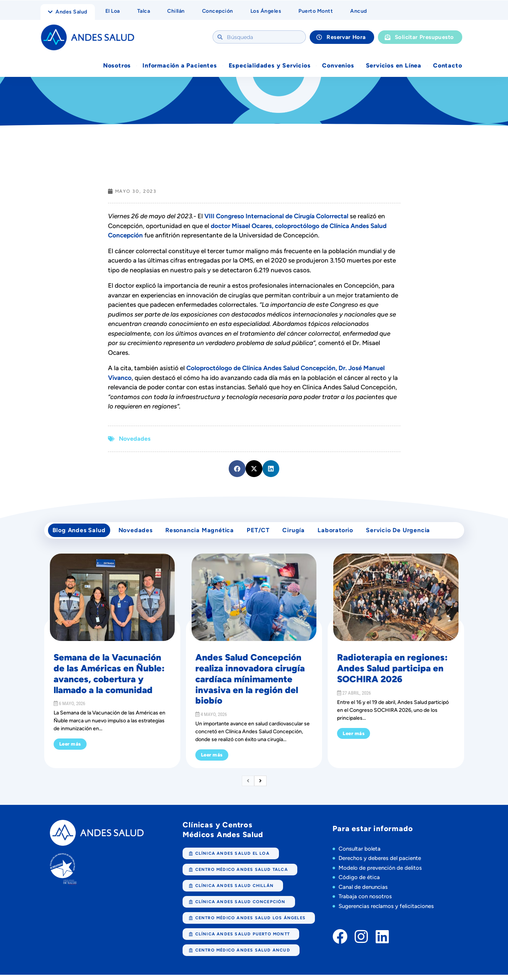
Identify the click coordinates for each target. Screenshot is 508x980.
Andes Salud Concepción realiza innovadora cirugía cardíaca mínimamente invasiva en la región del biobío (250, 684)
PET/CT (266, 533)
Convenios (338, 66)
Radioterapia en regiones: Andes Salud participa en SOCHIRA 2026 (392, 673)
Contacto (447, 66)
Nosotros (117, 66)
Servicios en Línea (394, 66)
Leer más (70, 749)
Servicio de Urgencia (412, 533)
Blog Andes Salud (80, 533)
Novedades (135, 439)
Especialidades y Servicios (270, 66)
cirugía (303, 533)
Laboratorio (347, 533)
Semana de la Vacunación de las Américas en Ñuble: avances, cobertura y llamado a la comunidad (109, 679)
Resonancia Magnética (205, 533)
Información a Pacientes (180, 66)
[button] (237, 469)
